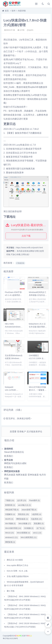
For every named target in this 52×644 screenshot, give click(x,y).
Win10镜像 (25, 524)
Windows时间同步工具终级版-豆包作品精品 (38, 295)
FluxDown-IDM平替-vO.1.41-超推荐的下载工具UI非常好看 (14, 295)
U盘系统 (36, 514)
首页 (7, 11)
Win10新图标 (23, 533)
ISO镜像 (29, 528)
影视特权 (10, 505)
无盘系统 (36, 519)
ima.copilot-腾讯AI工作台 (18, 565)
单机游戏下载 (12, 510)
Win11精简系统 (29, 537)
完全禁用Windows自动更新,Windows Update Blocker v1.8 (14, 358)
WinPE (9, 519)
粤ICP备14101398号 (10, 639)
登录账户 (22, 432)
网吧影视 (10, 542)
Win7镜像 (10, 524)
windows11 (11, 537)
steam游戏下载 (29, 510)
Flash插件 (34, 500)
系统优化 (23, 514)
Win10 (10, 533)
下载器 (10, 500)
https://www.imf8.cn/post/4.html (29, 248)
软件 (14, 11)
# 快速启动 (20, 263)
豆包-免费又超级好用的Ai (18, 576)
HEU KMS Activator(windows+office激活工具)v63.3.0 (16, 327)
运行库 (22, 500)
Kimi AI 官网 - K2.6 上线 (17, 571)
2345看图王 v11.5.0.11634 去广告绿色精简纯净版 (37, 358)
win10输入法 (24, 505)
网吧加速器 (22, 519)
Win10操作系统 (13, 528)
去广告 (40, 528)
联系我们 (9, 456)
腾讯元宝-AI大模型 (15, 560)
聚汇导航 (11, 591)
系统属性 (39, 524)
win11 (37, 533)
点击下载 (26, 236)
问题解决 (10, 514)
